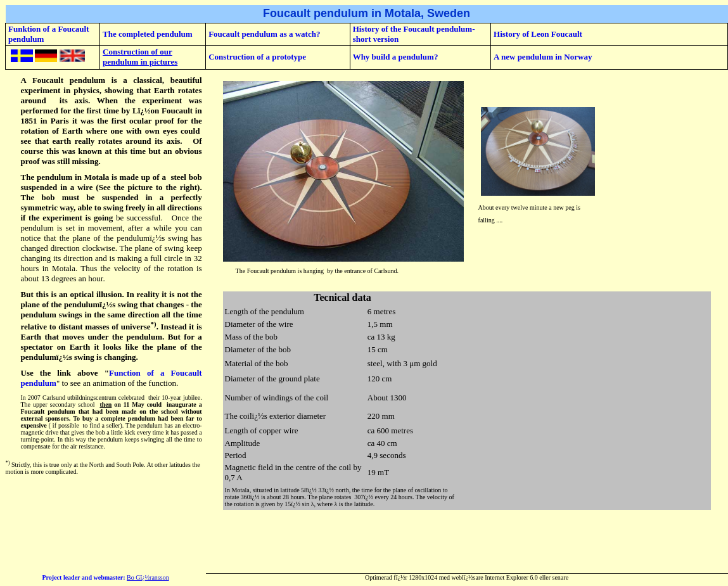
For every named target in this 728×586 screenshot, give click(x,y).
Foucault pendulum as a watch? (264, 34)
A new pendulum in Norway (543, 57)
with (134, 131)
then (105, 404)
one (117, 131)
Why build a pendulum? (396, 57)
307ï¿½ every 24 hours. (384, 497)
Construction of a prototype (257, 57)
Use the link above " (65, 373)
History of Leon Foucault (538, 34)
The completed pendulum (148, 34)
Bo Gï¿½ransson (148, 577)
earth (62, 141)
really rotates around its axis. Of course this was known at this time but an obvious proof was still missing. (112, 151)
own (152, 131)
